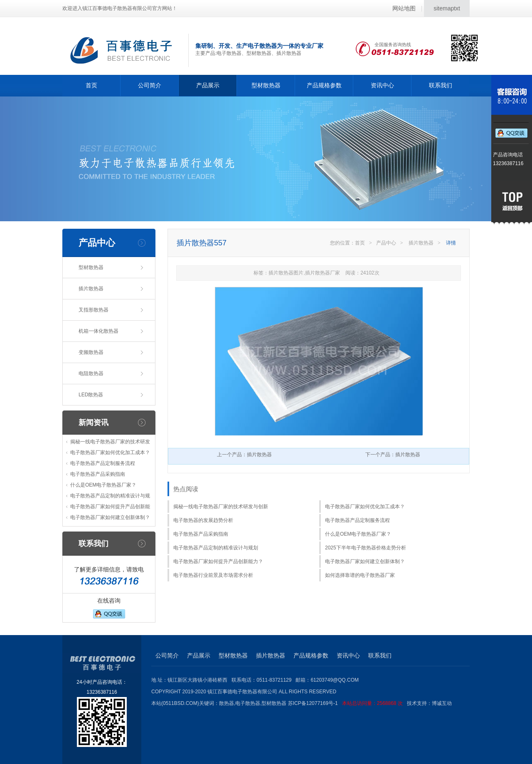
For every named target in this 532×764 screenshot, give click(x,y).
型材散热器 (266, 85)
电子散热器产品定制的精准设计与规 (110, 496)
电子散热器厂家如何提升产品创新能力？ (218, 561)
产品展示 (208, 85)
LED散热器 (91, 395)
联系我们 (441, 85)
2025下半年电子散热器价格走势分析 (366, 548)
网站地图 (404, 8)
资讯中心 (382, 85)
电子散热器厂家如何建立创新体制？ (110, 517)
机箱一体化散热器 (99, 331)
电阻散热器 (91, 373)
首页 (91, 85)
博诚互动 (442, 703)
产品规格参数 (324, 85)
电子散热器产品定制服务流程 (103, 463)
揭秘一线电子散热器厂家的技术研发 (110, 442)
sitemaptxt (447, 8)
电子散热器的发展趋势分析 (203, 520)
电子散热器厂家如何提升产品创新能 (110, 507)
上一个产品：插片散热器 (244, 455)
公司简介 (150, 85)
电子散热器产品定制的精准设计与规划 (216, 548)
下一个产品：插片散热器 (393, 455)
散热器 (227, 703)
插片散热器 (91, 289)
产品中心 (386, 243)
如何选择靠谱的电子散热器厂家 (360, 575)
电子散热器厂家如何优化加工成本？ (110, 452)
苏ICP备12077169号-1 (347, 703)
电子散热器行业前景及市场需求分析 (213, 575)
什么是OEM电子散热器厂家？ (103, 485)
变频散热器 (91, 352)
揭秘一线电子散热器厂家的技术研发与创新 (221, 507)
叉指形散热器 (94, 310)
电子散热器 (248, 703)
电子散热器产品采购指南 (98, 474)
